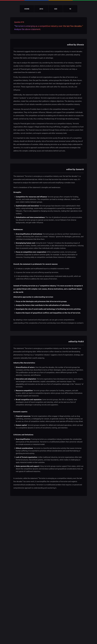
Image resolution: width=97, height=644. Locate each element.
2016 (41, 9)
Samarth (80, 169)
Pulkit (81, 341)
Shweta (80, 45)
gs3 (56, 9)
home (27, 9)
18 (70, 9)
